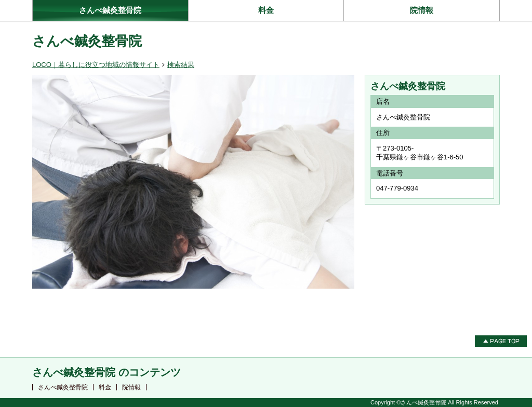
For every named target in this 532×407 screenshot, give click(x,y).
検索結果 (181, 65)
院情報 (422, 10)
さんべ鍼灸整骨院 (110, 10)
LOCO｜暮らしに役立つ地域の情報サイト (96, 65)
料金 (266, 10)
